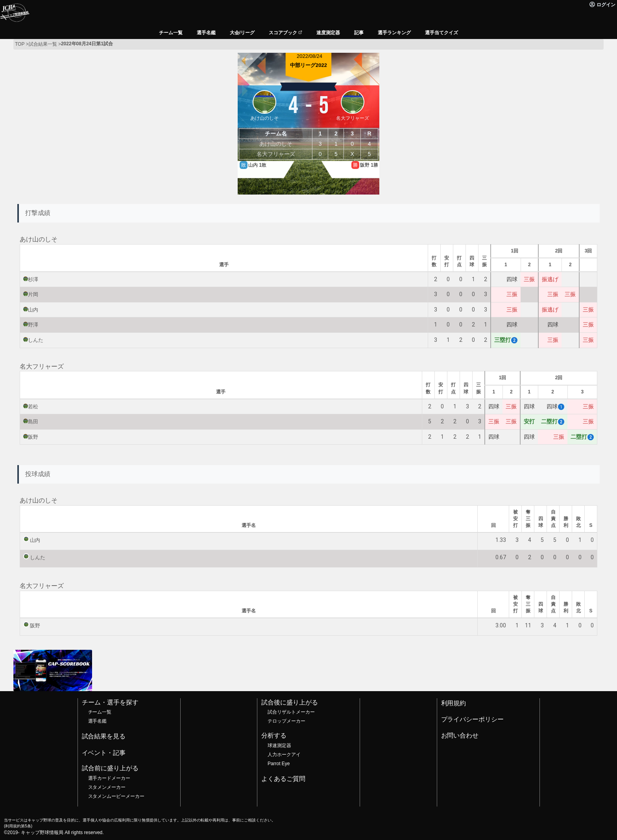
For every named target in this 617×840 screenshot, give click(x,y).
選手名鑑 (98, 721)
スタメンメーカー (107, 787)
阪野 (33, 437)
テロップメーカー (286, 721)
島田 (33, 422)
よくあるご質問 (283, 779)
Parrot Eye (279, 764)
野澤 (33, 325)
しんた (36, 340)
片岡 (33, 294)
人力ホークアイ (284, 755)
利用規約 (454, 703)
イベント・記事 (104, 753)
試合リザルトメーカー (291, 712)
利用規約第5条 (18, 826)
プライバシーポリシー (473, 719)
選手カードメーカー (109, 778)
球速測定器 (279, 745)
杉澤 (33, 279)
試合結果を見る (104, 736)
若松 (33, 407)
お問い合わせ (460, 735)
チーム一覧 (100, 712)
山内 (33, 310)
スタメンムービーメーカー (116, 796)
